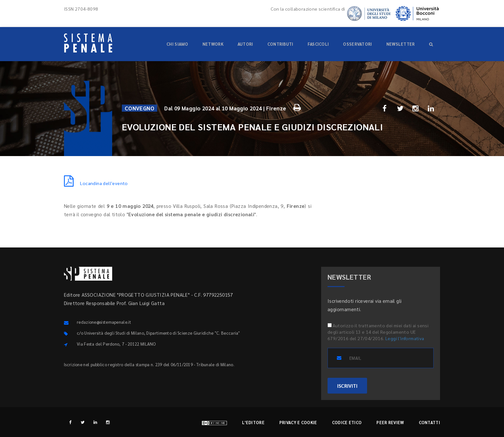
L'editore (253, 422)
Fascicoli (318, 44)
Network (213, 44)
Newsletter (401, 44)
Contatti (429, 422)
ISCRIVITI (347, 386)
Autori (245, 44)
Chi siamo (177, 44)
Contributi (280, 44)
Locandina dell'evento (96, 183)
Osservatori (357, 44)
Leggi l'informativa (405, 338)
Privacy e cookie (298, 422)
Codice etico (347, 422)
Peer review (390, 422)
